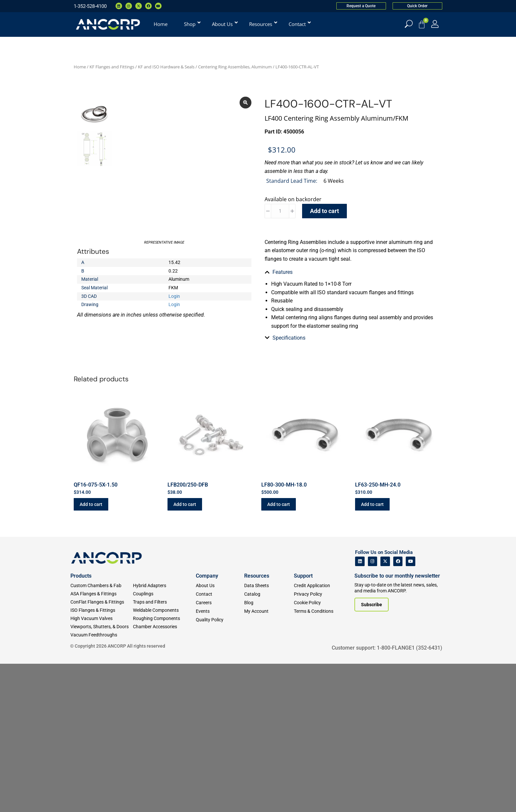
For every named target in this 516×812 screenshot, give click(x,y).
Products (81, 576)
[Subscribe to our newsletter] (372, 605)
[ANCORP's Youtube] (411, 561)
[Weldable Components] (164, 610)
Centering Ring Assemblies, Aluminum (235, 67)
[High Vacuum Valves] (102, 619)
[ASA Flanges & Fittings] (102, 594)
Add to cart (324, 211)
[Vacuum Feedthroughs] (102, 635)
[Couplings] (164, 594)
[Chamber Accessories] (164, 627)
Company (207, 576)
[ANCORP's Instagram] (373, 561)
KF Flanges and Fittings (112, 67)
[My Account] (435, 24)
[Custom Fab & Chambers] (102, 586)
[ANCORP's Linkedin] (360, 561)
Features (283, 272)
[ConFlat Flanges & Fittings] (102, 602)
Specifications (289, 338)
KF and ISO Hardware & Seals (166, 67)
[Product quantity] (280, 211)
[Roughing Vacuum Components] (164, 619)
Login (174, 296)
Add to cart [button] (91, 504)
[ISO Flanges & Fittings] (102, 610)
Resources (257, 576)
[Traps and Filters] (164, 602)
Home (80, 67)
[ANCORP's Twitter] (385, 561)
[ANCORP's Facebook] (398, 561)
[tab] (352, 272)
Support (303, 576)
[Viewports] (102, 627)
